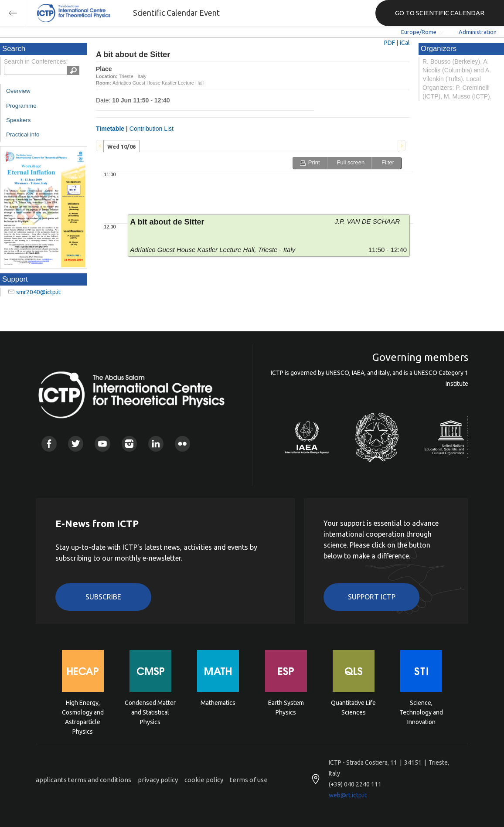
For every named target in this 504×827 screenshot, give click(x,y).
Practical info (23, 134)
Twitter (76, 444)
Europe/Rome (419, 32)
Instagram (129, 444)
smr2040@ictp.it (38, 292)
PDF (390, 43)
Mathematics (218, 703)
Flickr (182, 444)
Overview (18, 91)
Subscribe (103, 597)
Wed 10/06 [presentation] (121, 146)
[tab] (121, 146)
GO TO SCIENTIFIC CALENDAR (440, 13)
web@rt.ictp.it (348, 795)
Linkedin (156, 444)
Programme (21, 106)
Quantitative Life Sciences (353, 708)
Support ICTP (372, 597)
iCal (405, 43)
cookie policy (204, 780)
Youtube (102, 444)
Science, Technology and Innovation (421, 712)
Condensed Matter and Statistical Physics (150, 712)
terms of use (249, 780)
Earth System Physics (286, 708)
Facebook (49, 444)
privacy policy (158, 780)
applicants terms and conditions (83, 780)
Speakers (18, 120)
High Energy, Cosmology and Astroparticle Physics (83, 712)
